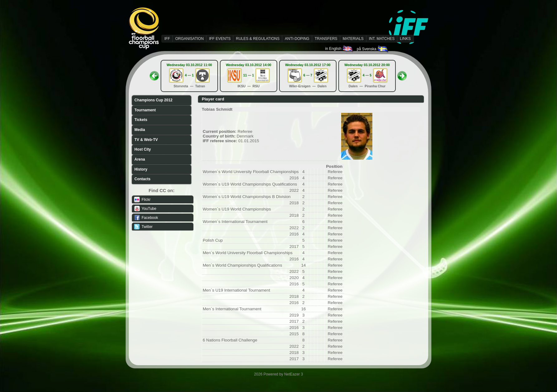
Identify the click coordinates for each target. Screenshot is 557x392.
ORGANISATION (189, 39)
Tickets (141, 120)
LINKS (405, 39)
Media (140, 130)
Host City (143, 149)
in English (339, 49)
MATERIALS (353, 39)
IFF (167, 39)
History (141, 169)
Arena (140, 159)
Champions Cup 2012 (153, 100)
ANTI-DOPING (297, 39)
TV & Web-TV (146, 140)
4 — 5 (367, 75)
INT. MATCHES (382, 39)
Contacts (142, 179)
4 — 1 (189, 75)
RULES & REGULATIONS (258, 39)
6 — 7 (308, 75)
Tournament (145, 110)
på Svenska (373, 49)
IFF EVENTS (220, 39)
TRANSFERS (326, 39)
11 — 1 (249, 75)
